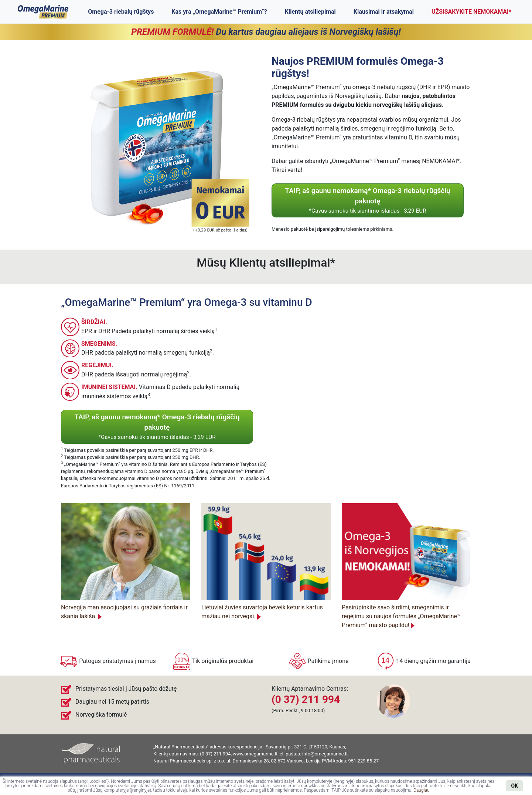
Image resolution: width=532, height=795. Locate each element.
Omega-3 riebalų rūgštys (121, 12)
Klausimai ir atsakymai (384, 12)
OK (514, 786)
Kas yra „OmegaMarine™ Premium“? (219, 12)
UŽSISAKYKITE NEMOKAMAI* (471, 12)
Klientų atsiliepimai (310, 12)
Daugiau (421, 790)
